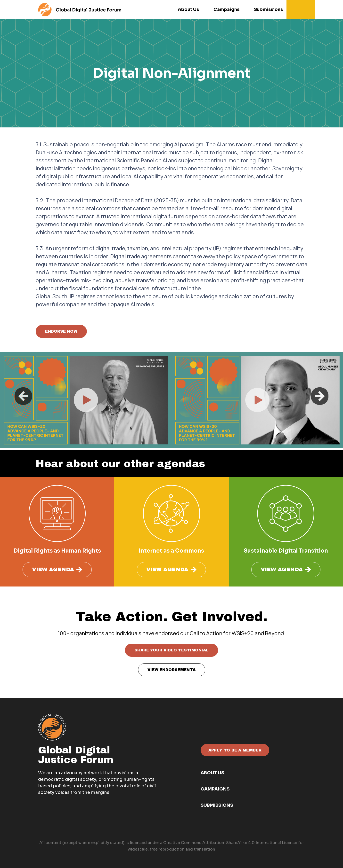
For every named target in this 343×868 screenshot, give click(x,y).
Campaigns (215, 789)
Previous (23, 396)
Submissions (217, 805)
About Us (212, 773)
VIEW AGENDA (57, 570)
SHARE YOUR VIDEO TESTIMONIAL (171, 650)
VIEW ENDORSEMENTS (172, 670)
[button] (302, 10)
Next (320, 396)
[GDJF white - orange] (52, 727)
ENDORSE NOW (61, 331)
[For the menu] (80, 10)
